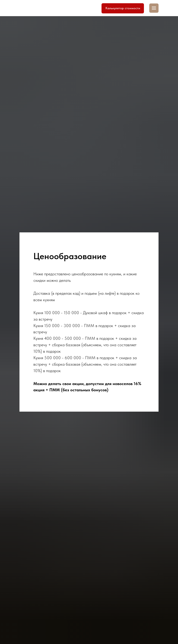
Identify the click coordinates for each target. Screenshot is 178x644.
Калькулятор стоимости (123, 8)
